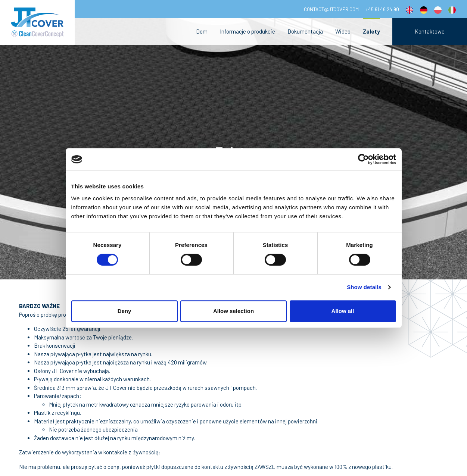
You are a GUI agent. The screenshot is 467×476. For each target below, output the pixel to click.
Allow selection (233, 311)
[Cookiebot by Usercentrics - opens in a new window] (363, 159)
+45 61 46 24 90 (382, 9)
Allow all (343, 311)
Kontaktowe (430, 31)
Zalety (371, 31)
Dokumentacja (305, 31)
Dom (202, 31)
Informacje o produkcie (247, 31)
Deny (124, 311)
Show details (364, 287)
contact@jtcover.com (331, 9)
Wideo (343, 31)
